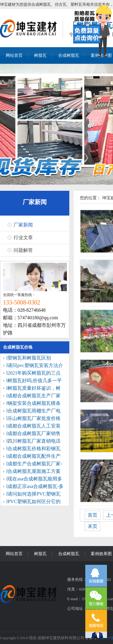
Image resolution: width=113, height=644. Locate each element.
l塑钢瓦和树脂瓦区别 (29, 358)
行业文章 (23, 237)
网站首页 (14, 55)
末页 (93, 526)
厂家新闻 (35, 202)
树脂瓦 (40, 55)
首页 (93, 515)
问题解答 (23, 250)
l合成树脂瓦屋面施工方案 (33, 471)
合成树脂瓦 (69, 55)
